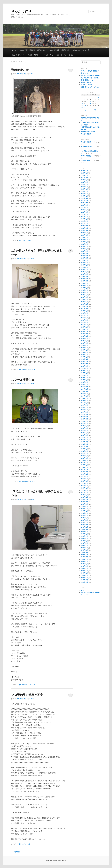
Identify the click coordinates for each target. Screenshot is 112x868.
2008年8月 (84, 562)
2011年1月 (84, 495)
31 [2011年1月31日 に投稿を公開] (85, 108)
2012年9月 (84, 449)
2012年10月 (85, 447)
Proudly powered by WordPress (56, 860)
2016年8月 (84, 341)
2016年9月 (84, 339)
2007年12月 (85, 580)
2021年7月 (84, 210)
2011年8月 (84, 479)
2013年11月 (85, 417)
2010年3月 (84, 518)
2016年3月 (84, 352)
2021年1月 (84, 224)
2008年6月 (84, 566)
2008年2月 (84, 575)
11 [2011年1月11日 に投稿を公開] (88, 101)
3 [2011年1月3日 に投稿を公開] (85, 99)
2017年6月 (84, 318)
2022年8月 (84, 182)
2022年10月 (85, 178)
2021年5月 (84, 214)
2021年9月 (84, 205)
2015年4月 (84, 378)
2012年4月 (84, 460)
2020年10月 (85, 230)
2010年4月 (84, 516)
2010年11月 (85, 499)
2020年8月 (84, 235)
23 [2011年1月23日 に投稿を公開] (82, 106)
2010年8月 (84, 506)
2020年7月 (84, 237)
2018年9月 (84, 283)
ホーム (14, 50)
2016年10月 (85, 336)
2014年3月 (84, 407)
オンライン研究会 (47, 55)
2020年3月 (84, 247)
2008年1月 (84, 578)
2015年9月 (84, 366)
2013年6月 (84, 428)
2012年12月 (85, 442)
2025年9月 (84, 173)
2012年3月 (84, 463)
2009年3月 (84, 545)
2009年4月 (84, 543)
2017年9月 (84, 311)
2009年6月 (84, 538)
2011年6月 (84, 483)
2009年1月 (84, 550)
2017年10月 (85, 309)
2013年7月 (84, 426)
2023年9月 (84, 175)
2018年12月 (85, 276)
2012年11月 (85, 444)
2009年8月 (84, 534)
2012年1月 (84, 467)
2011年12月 (85, 470)
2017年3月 (84, 325)
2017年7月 (84, 315)
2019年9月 (84, 260)
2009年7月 (84, 536)
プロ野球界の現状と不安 (27, 695)
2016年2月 (84, 355)
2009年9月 (84, 532)
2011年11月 (85, 472)
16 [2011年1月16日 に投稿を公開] (82, 104)
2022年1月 (84, 196)
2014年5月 (84, 403)
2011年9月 (84, 476)
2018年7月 (84, 288)
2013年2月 (84, 437)
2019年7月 (84, 265)
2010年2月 (84, 520)
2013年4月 (84, 433)
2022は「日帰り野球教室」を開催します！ (33, 50)
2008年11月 (85, 555)
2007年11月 (85, 582)
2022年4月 (84, 189)
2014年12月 (85, 387)
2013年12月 (85, 414)
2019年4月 (84, 267)
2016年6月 (84, 345)
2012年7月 (84, 453)
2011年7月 (84, 481)
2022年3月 (84, 191)
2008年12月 (85, 552)
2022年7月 (84, 184)
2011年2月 (84, 493)
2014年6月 (84, 401)
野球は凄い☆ (20, 70)
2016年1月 (84, 357)
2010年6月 (84, 511)
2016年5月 (84, 348)
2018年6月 (84, 290)
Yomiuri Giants (86, 595)
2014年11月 (85, 389)
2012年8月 (84, 451)
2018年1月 (84, 302)
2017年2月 (84, 327)
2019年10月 (85, 258)
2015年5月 (84, 375)
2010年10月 (85, 502)
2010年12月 (85, 497)
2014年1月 (84, 412)
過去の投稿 (15, 852)
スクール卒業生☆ (23, 380)
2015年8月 (84, 368)
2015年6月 (84, 373)
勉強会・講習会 (33, 55)
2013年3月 (84, 435)
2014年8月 (84, 396)
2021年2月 (84, 221)
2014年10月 (85, 391)
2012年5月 (84, 458)
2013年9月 (84, 421)
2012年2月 (84, 465)
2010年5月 (84, 513)
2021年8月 (84, 207)
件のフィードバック (29, 370)
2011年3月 (84, 490)
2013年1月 (84, 440)
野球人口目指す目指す (88, 132)
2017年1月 (84, 329)
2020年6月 (84, 240)
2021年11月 (85, 201)
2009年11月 (85, 527)
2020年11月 (85, 228)
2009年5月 (84, 541)
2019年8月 (84, 263)
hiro (33, 74)
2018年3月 (84, 297)
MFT (82, 590)
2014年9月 (84, 394)
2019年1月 (84, 274)
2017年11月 (85, 306)
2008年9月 (84, 559)
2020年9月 (84, 233)
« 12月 (85, 110)
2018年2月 (84, 299)
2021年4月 (84, 217)
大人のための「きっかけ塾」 (82, 50)
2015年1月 (84, 384)
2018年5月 (84, 293)
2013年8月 (84, 424)
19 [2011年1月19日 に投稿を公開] (90, 104)
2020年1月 (84, 251)
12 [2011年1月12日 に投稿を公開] (90, 101)
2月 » (96, 110)
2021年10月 (85, 203)
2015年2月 (84, 382)
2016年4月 (84, 350)
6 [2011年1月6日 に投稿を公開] (93, 99)
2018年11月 (85, 279)
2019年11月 (85, 256)
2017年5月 (84, 320)
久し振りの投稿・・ (87, 134)
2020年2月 (84, 249)
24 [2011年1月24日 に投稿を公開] (85, 106)
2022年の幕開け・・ (87, 156)
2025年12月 (85, 171)
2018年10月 (85, 281)
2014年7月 (84, 398)
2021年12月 (85, 198)
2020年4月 (84, 244)
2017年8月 (84, 313)
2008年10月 (85, 557)
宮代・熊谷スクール (18, 55)
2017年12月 (85, 304)
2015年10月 (85, 364)
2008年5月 (84, 568)
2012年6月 (84, 456)
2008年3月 (84, 573)
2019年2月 (84, 272)
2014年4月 (84, 405)
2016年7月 (84, 343)
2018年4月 (84, 295)
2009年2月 (84, 548)
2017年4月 (84, 322)
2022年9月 (84, 180)
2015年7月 (84, 371)
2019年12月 (85, 253)
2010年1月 (84, 522)
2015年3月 (84, 380)
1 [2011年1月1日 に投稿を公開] (98, 97)
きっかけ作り (21, 11)
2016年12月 (85, 332)
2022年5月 (84, 187)
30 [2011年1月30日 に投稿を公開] (82, 108)
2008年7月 (84, 564)
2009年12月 (85, 525)
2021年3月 (84, 219)
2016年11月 (85, 334)
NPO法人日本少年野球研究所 (60, 50)
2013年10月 (85, 419)
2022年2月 (84, 194)
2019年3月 (84, 270)
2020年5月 (84, 242)
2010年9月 (84, 504)
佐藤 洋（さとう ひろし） (66, 55)
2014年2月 (84, 410)
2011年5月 (84, 486)
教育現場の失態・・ (87, 147)
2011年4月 (84, 488)
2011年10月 (85, 474)
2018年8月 (84, 286)
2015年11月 (85, 362)
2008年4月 (84, 571)
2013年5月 (84, 431)
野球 (20, 241)
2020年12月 (85, 226)
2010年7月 (84, 509)
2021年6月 (84, 212)
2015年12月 (85, 359)
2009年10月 (85, 529)
